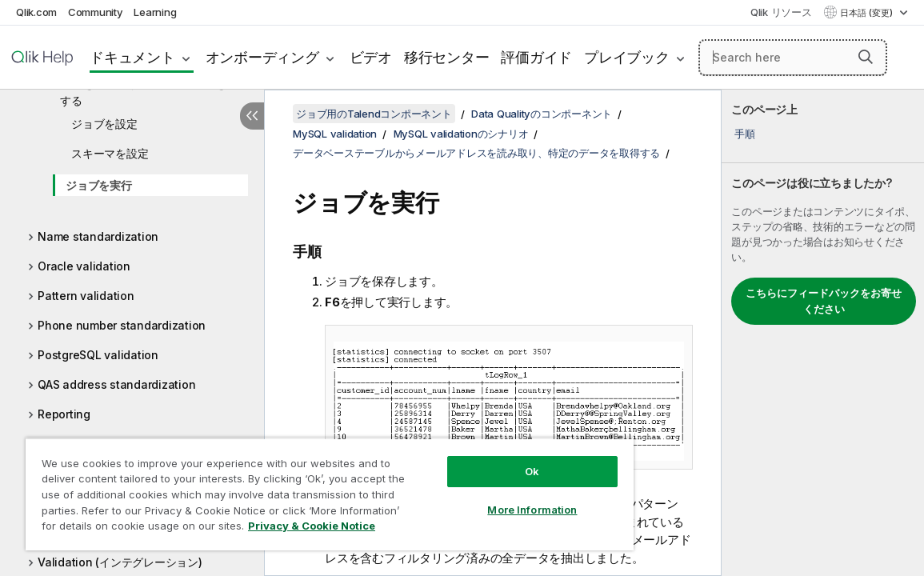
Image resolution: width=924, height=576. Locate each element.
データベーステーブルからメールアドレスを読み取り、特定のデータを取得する (476, 153)
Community (96, 12)
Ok (471, 459)
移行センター (447, 57)
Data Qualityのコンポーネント (542, 114)
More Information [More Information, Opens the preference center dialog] (471, 498)
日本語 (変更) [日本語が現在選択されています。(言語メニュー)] (868, 13)
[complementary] (823, 333)
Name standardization (98, 236)
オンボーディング (262, 57)
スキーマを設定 (110, 153)
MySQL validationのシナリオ (461, 134)
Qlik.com (36, 12)
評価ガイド (536, 57)
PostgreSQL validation (98, 355)
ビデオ (371, 57)
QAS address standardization (116, 384)
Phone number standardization (122, 325)
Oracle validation (84, 266)
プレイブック (627, 57)
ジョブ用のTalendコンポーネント (374, 114)
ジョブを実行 (99, 185)
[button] (866, 57)
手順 (745, 134)
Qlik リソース (781, 12)
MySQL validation (335, 134)
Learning (155, 12)
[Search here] (793, 58)
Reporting (64, 414)
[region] (294, 488)
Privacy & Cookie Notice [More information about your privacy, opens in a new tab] (171, 529)
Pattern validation (86, 296)
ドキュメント (132, 57)
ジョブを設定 (104, 124)
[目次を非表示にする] (252, 116)
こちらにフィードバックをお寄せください (824, 301)
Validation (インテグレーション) (120, 562)
